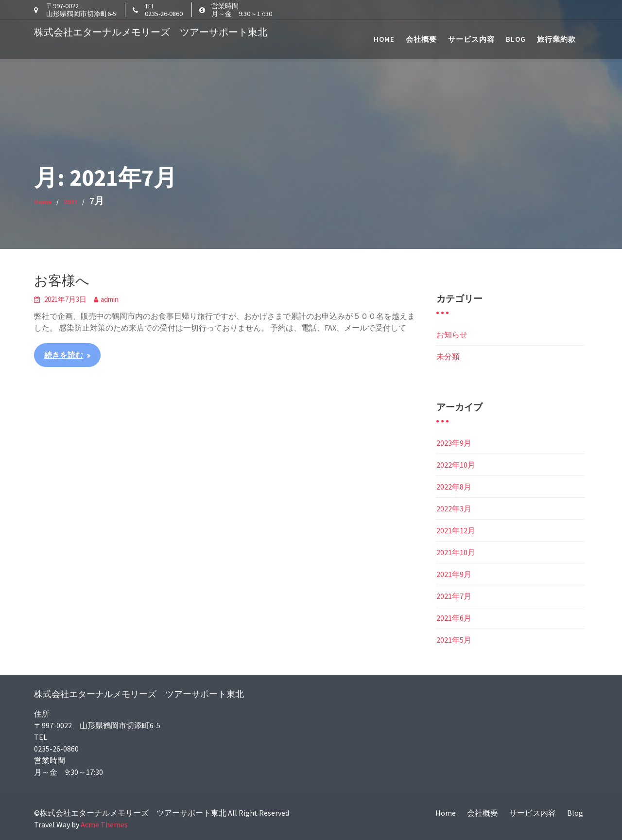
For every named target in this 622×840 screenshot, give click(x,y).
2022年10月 (456, 465)
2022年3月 (454, 508)
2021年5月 (454, 640)
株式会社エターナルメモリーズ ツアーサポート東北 (151, 32)
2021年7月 (454, 596)
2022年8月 (454, 487)
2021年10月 (456, 552)
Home (384, 39)
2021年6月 (454, 618)
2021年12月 (456, 530)
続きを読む (64, 355)
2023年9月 (454, 443)
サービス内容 (471, 39)
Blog (516, 39)
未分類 (448, 356)
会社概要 (421, 39)
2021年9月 (454, 574)
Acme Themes (104, 824)
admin (110, 299)
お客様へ (62, 280)
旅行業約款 (556, 39)
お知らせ (452, 334)
